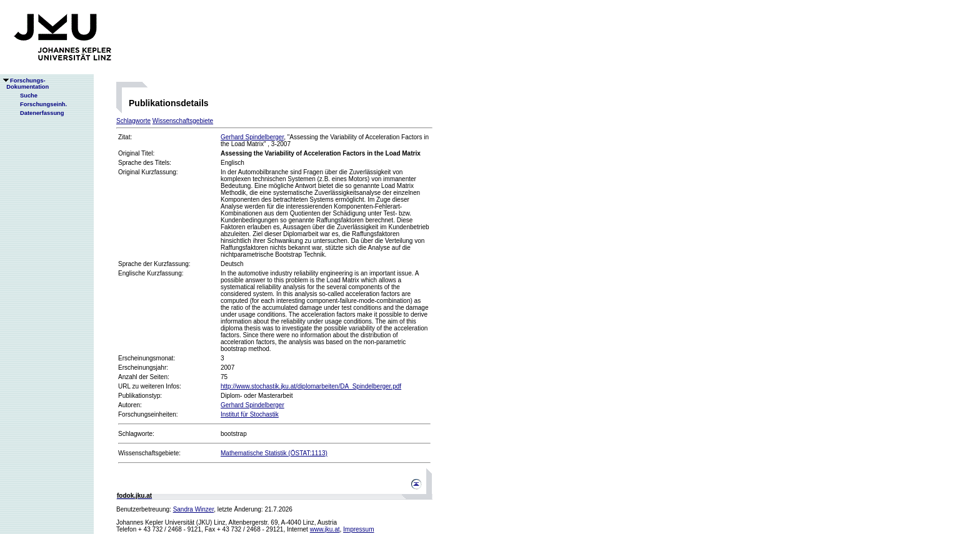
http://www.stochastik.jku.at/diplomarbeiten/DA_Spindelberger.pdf (311, 386)
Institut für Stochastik (250, 414)
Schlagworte (133, 121)
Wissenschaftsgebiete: (149, 453)
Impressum (358, 529)
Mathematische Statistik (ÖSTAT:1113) (274, 453)
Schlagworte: (136, 434)
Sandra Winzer (194, 509)
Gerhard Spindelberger (252, 137)
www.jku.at (325, 529)
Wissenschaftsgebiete (183, 121)
